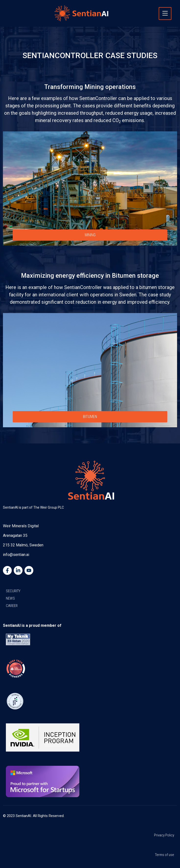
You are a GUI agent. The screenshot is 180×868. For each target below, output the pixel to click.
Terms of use (165, 855)
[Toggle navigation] (165, 13)
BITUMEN (90, 417)
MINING (90, 235)
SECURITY (13, 591)
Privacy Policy (164, 835)
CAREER (12, 606)
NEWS (10, 598)
